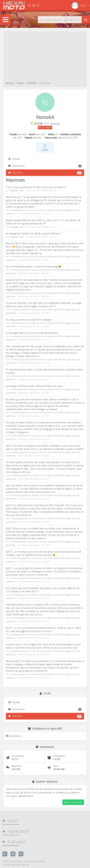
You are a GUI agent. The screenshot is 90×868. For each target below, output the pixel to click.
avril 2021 (45, 273)
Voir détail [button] (45, 127)
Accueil (9, 83)
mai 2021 (53, 190)
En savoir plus (73, 802)
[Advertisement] (45, 57)
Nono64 (44, 190)
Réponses (45, 173)
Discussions (45, 166)
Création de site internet (16, 865)
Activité (14, 159)
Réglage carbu (17, 190)
